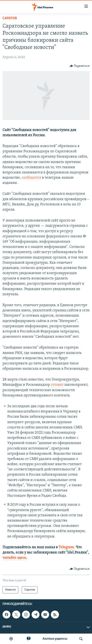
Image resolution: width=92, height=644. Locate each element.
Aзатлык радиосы (55, 639)
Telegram (66, 547)
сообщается (31, 178)
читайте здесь (14, 558)
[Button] (80, 66)
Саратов (10, 18)
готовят (57, 385)
